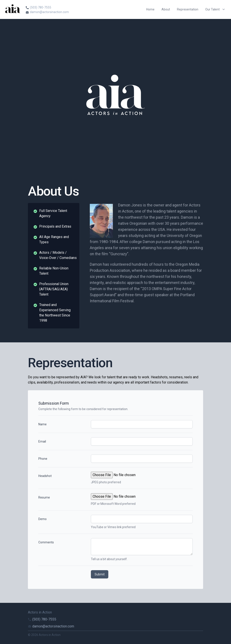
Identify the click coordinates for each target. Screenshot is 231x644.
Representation (188, 9)
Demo (42, 519)
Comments (46, 542)
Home (150, 9)
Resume (44, 497)
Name (42, 424)
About (166, 9)
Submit (100, 574)
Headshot (45, 476)
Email (42, 441)
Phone (43, 459)
